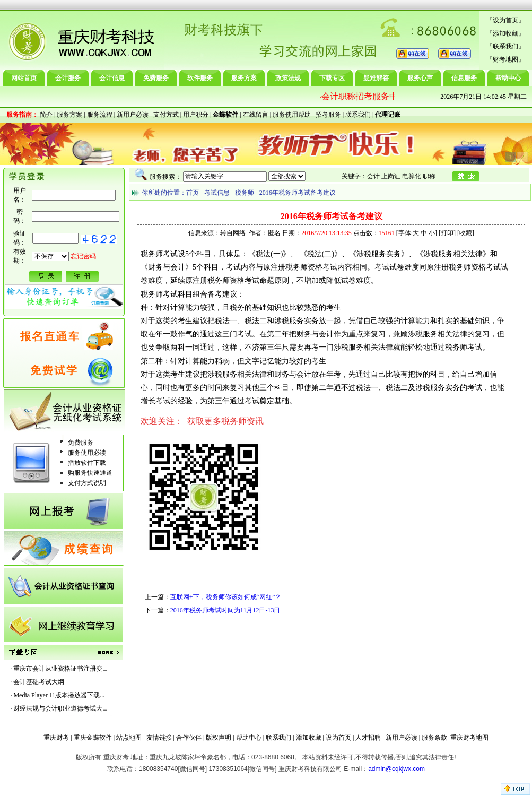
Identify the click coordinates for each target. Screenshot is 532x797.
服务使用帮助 (292, 115)
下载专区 (332, 78)
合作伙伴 (189, 738)
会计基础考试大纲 (39, 682)
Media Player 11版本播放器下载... (59, 695)
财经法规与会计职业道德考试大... (60, 708)
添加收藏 (505, 33)
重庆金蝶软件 (93, 738)
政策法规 (288, 78)
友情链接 (159, 738)
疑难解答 (376, 78)
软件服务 (200, 78)
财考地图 (505, 59)
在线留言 (256, 115)
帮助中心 (508, 78)
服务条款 (434, 738)
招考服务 (328, 115)
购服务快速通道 (90, 473)
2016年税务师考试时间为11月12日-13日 (225, 610)
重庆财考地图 (469, 738)
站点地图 (129, 738)
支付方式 (166, 115)
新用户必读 (133, 115)
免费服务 (156, 78)
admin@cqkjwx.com (396, 769)
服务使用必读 (87, 453)
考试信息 (217, 193)
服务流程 (100, 115)
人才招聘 (368, 738)
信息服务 (464, 78)
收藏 (466, 233)
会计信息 (112, 78)
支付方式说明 (87, 483)
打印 (447, 233)
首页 (193, 193)
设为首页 (505, 20)
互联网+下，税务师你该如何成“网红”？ (226, 597)
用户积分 (196, 115)
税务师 (245, 193)
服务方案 (244, 78)
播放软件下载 (87, 463)
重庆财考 (56, 738)
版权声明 (219, 738)
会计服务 (68, 78)
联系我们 (505, 46)
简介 (46, 115)
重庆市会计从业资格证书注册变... (60, 669)
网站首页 (24, 78)
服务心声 (420, 78)
